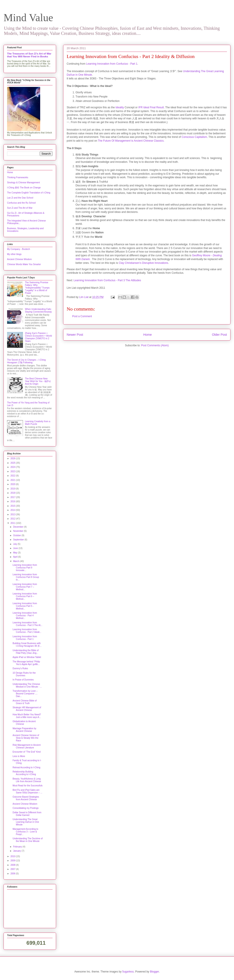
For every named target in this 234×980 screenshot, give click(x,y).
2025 (13, 463)
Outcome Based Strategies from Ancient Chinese (26, 798)
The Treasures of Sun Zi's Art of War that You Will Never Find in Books (29, 55)
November (18, 531)
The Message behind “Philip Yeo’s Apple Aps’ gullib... (26, 663)
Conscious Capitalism (194, 137)
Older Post (219, 335)
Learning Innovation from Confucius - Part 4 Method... (25, 616)
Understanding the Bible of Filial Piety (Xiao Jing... (26, 652)
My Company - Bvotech (19, 249)
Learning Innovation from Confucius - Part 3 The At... (27, 624)
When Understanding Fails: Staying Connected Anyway (38, 310)
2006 (13, 874)
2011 (13, 523)
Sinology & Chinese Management (23, 183)
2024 (13, 467)
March (16, 561)
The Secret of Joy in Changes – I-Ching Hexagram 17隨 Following (26, 361)
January (17, 851)
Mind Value (28, 18)
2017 (13, 497)
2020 (13, 484)
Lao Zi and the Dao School (20, 198)
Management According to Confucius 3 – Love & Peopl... (25, 832)
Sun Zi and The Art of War (20, 208)
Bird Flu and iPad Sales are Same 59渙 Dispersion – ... (27, 791)
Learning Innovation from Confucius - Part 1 (112, 64)
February (18, 847)
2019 (13, 489)
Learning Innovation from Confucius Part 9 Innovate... (25, 568)
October (17, 535)
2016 (13, 501)
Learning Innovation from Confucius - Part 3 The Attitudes (107, 280)
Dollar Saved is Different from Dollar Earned (27, 814)
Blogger (154, 972)
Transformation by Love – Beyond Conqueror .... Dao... (25, 694)
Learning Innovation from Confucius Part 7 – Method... (25, 587)
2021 (13, 480)
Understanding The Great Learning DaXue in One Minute (26, 822)
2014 (13, 510)
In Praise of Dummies (23, 680)
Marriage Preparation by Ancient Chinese (24, 730)
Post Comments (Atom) (155, 345)
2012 (13, 519)
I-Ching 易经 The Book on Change (24, 188)
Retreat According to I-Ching (26, 767)
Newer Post (75, 335)
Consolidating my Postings (26, 808)
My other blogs (14, 254)
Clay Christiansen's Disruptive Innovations (143, 263)
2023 (13, 471)
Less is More (19, 756)
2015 (13, 506)
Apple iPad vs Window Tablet (27, 657)
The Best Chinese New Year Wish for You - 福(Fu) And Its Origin (38, 381)
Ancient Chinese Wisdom (19, 259)
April (16, 557)
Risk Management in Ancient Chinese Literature (27, 746)
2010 (13, 856)
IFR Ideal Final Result (151, 107)
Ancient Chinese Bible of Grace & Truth (25, 702)
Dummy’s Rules (20, 668)
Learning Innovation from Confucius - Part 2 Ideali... (27, 631)
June (16, 548)
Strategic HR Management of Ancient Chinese (27, 709)
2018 (13, 493)
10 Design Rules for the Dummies (24, 674)
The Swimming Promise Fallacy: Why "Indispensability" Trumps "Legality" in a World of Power (37, 288)
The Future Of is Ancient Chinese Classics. (131, 141)
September (19, 540)
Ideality (120, 107)
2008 (13, 865)
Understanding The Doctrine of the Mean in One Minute (28, 840)
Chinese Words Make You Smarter (24, 264)
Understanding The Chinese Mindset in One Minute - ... (27, 685)
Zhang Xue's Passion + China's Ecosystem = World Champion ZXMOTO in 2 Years (38, 337)
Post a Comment (82, 316)
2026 (13, 458)
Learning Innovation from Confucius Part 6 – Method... (25, 596)
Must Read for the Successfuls (28, 786)
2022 (13, 476)
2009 (13, 861)
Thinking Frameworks (18, 177)
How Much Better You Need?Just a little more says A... (27, 716)
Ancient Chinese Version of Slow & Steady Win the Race (26, 738)
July (15, 544)
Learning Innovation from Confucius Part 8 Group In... (26, 577)
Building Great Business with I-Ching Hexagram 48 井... (27, 645)
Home (147, 335)
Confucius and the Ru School (21, 203)
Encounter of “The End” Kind (27, 752)
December (18, 527)
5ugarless (128, 972)
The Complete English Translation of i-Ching (29, 193)
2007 (13, 869)
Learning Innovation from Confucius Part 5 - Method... (25, 606)
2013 (13, 514)
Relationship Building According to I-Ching (24, 773)
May (15, 553)
